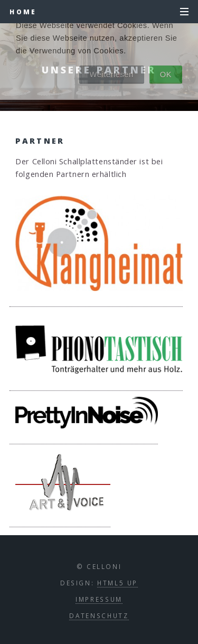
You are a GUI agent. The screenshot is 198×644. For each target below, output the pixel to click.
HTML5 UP (117, 583)
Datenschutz (99, 615)
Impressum (99, 599)
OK (166, 74)
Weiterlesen (112, 74)
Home (23, 12)
